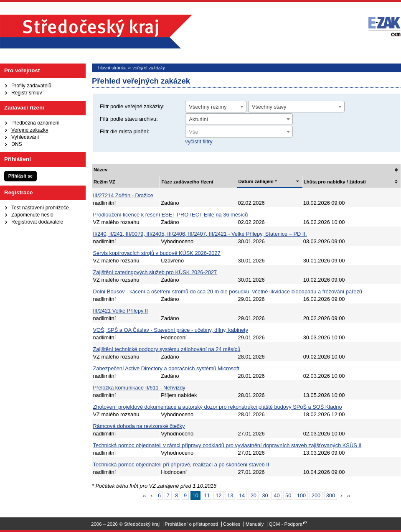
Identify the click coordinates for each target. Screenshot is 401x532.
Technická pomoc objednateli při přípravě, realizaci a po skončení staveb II (181, 465)
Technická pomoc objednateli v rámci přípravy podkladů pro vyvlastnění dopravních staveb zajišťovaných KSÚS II (227, 445)
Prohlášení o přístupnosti (191, 524)
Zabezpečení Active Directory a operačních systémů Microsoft (166, 368)
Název (100, 170)
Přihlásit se (20, 176)
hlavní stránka (112, 68)
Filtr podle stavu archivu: (129, 119)
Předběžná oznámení (36, 123)
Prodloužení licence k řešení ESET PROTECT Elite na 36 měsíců (171, 215)
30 (265, 495)
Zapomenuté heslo (32, 215)
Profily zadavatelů (31, 86)
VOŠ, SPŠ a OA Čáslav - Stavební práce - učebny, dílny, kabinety (171, 330)
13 (230, 495)
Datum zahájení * (258, 181)
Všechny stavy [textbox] (269, 107)
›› (349, 495)
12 (218, 495)
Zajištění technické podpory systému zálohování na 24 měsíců (167, 349)
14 (242, 495)
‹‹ (144, 495)
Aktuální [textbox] (198, 119)
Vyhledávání (25, 137)
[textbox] (239, 132)
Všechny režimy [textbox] (208, 107)
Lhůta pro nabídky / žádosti (335, 182)
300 (331, 495)
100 (301, 495)
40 (277, 495)
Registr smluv (27, 93)
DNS (17, 144)
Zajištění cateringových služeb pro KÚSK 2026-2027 (155, 272)
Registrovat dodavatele (37, 222)
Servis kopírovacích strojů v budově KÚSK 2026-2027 (157, 253)
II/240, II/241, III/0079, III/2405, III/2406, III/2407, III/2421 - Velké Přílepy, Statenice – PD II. (200, 234)
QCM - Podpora (286, 524)
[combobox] (216, 107)
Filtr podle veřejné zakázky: (132, 106)
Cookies (232, 524)
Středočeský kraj (96, 32)
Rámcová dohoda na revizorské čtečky (139, 426)
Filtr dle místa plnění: (125, 131)
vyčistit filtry (199, 141)
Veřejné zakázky (30, 130)
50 (288, 495)
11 (207, 495)
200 (316, 495)
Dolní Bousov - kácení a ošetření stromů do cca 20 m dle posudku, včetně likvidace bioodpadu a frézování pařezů (228, 291)
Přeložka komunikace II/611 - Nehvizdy (139, 388)
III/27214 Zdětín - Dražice (123, 195)
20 (254, 495)
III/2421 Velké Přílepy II (121, 311)
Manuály (255, 524)
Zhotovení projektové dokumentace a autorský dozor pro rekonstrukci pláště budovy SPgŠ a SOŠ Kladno (218, 407)
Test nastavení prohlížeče (40, 208)
